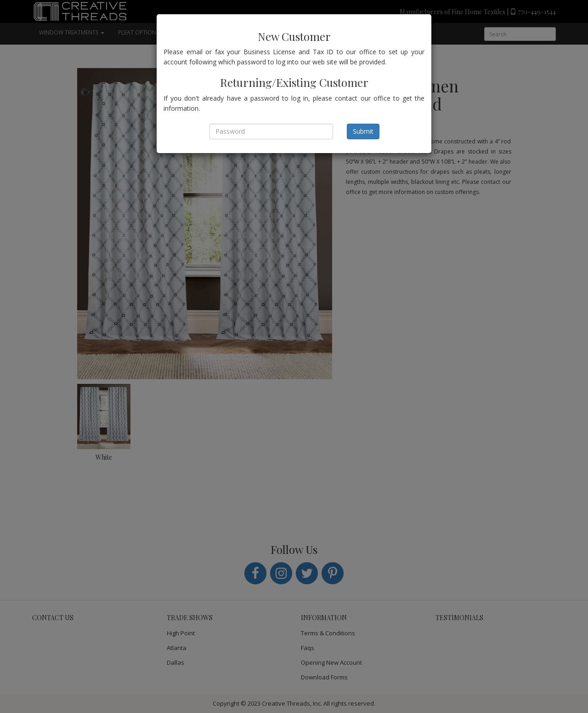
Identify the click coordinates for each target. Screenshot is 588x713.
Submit (363, 131)
